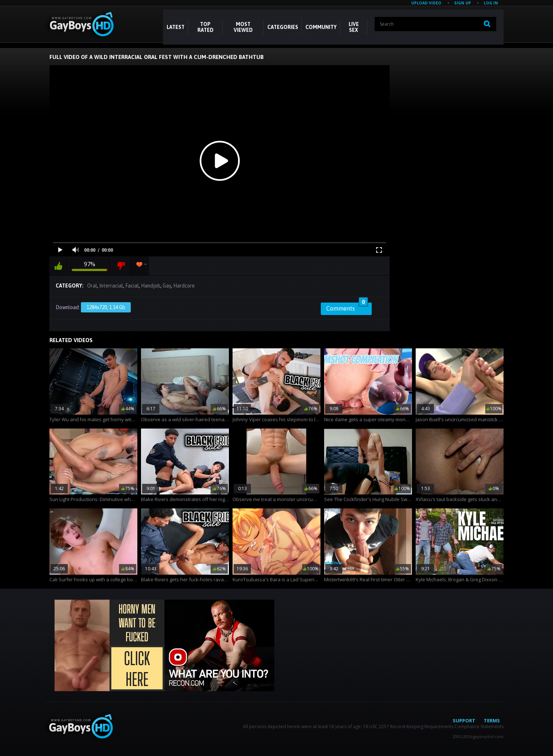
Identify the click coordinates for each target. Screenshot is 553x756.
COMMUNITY (321, 27)
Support (464, 720)
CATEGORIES (283, 27)
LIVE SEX (354, 27)
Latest (176, 27)
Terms (492, 720)
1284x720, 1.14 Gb (106, 307)
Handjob (151, 286)
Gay (167, 286)
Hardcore (184, 286)
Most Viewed (243, 27)
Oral (92, 286)
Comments (347, 307)
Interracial (111, 286)
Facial (132, 286)
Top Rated (205, 27)
